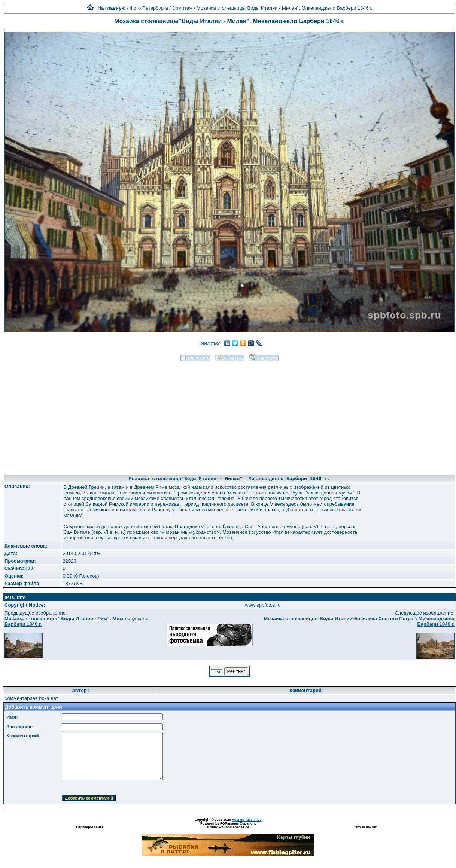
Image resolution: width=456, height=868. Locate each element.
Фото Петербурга (149, 8)
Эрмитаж (183, 8)
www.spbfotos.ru (263, 605)
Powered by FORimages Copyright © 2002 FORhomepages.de (228, 825)
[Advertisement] (230, 415)
